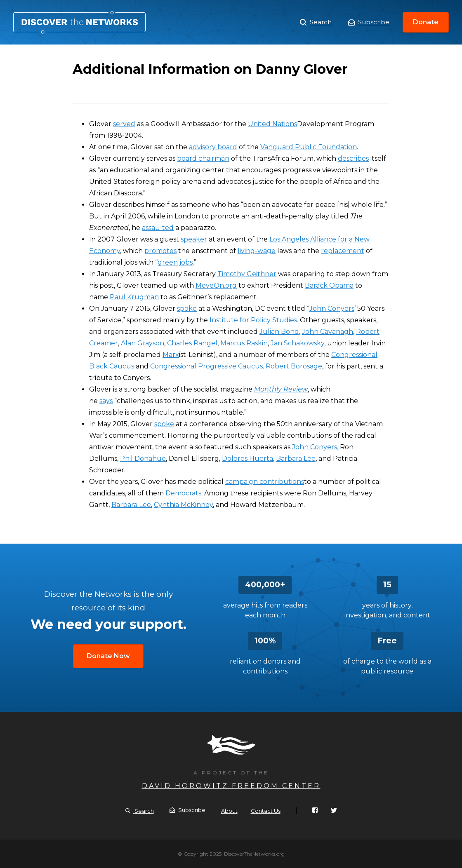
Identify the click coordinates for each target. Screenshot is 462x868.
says (106, 401)
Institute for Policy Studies (253, 320)
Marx (171, 355)
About (229, 811)
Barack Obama (329, 285)
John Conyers (332, 308)
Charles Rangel (192, 343)
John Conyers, (315, 447)
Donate (426, 22)
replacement (343, 251)
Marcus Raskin (244, 343)
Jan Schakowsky (297, 343)
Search (316, 22)
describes (353, 158)
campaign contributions (265, 482)
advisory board (213, 147)
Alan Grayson (143, 343)
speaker (194, 239)
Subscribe (369, 22)
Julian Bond (279, 332)
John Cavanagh (328, 332)
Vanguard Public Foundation (309, 147)
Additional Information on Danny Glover (79, 22)
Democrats (183, 493)
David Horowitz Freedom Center (231, 786)
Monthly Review (281, 389)
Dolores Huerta (247, 459)
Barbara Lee (296, 459)
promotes (160, 251)
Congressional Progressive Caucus (206, 366)
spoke (187, 308)
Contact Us (266, 811)
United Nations (272, 124)
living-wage (257, 251)
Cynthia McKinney (183, 505)
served (124, 124)
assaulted (158, 228)
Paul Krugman (134, 297)
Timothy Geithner (247, 274)
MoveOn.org (216, 285)
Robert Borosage (294, 366)
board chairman (203, 158)
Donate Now (108, 656)
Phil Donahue (143, 459)
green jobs (175, 262)
